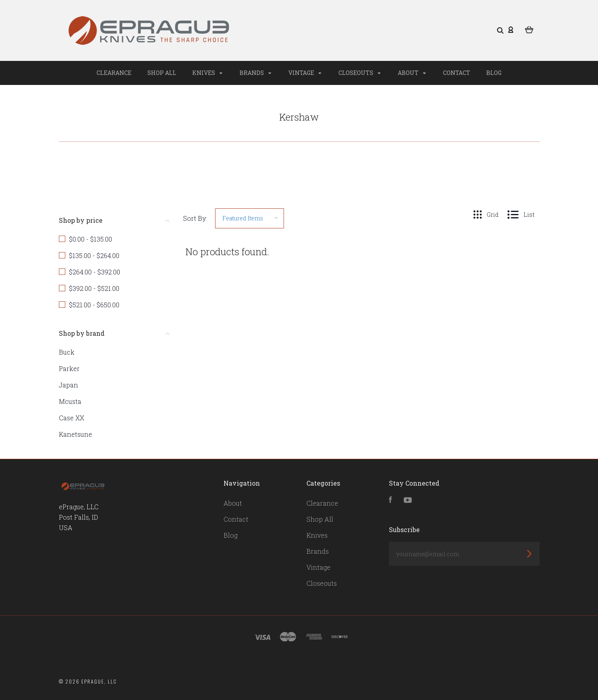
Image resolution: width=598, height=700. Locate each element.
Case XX (71, 418)
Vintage (305, 73)
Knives (207, 73)
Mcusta (70, 401)
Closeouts (359, 73)
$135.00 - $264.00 (94, 255)
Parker (69, 368)
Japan (68, 385)
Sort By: (195, 218)
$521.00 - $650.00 (94, 305)
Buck (67, 352)
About (412, 73)
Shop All (162, 73)
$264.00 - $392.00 (95, 272)
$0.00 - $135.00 (91, 239)
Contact (457, 73)
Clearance (114, 73)
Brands (255, 73)
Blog (494, 73)
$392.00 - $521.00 (94, 288)
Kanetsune (76, 434)
